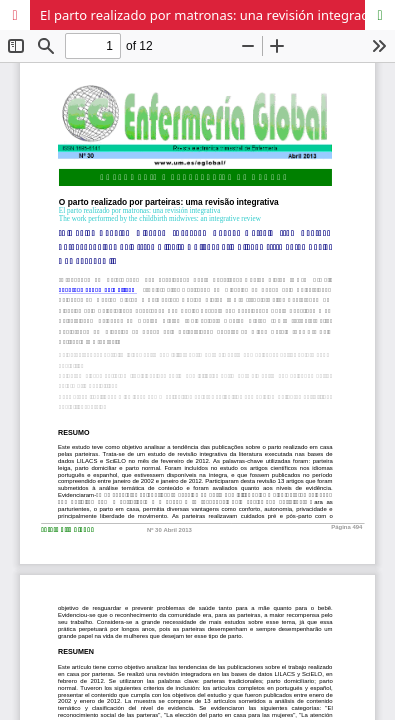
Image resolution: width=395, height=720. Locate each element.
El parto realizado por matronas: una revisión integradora (215, 15)
